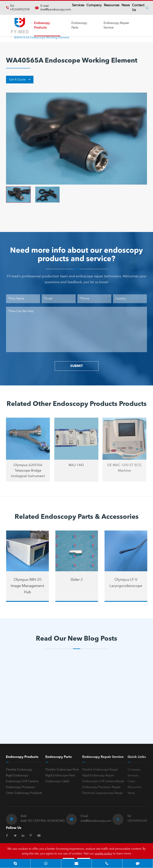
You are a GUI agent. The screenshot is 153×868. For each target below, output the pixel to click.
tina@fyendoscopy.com (56, 10)
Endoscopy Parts (79, 25)
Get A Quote (20, 80)
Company (94, 5)
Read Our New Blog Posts (76, 639)
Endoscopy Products (42, 25)
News (126, 5)
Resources (112, 5)
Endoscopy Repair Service (116, 25)
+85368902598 (20, 10)
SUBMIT (76, 366)
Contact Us (138, 8)
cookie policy (103, 854)
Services (78, 5)
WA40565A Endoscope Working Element (42, 38)
